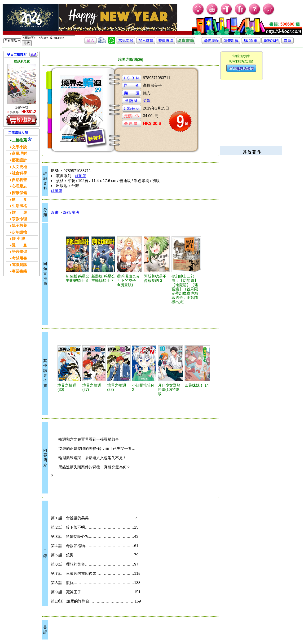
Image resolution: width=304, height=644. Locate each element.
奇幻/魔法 (71, 212)
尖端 (147, 101)
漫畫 (55, 212)
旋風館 (81, 176)
